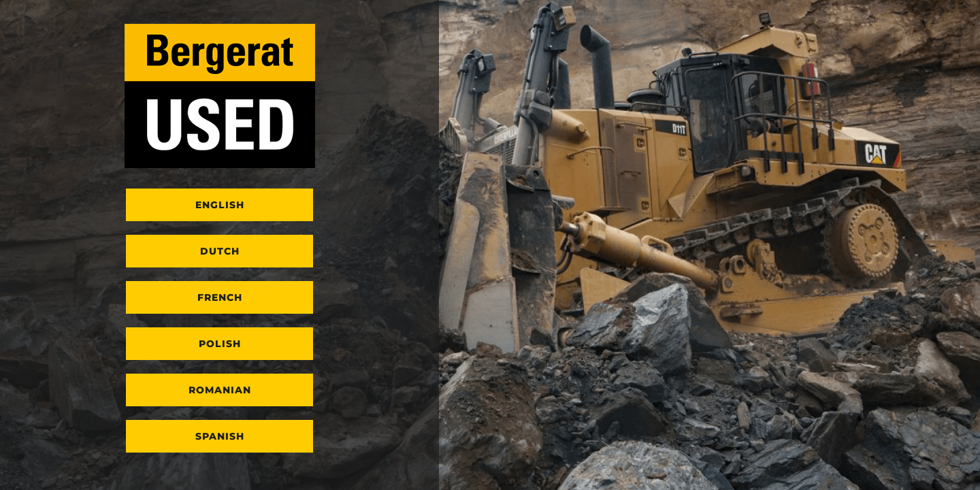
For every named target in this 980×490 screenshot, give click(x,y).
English (220, 205)
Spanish (220, 436)
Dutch (220, 251)
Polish (220, 344)
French (220, 297)
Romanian (220, 390)
